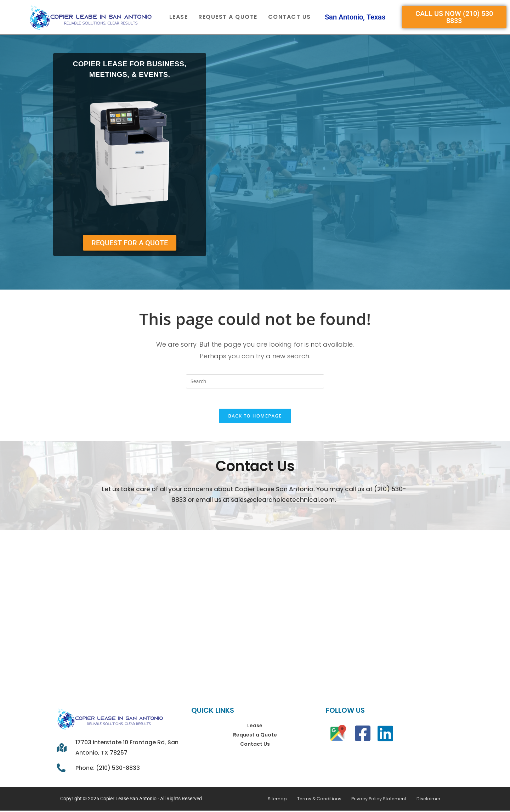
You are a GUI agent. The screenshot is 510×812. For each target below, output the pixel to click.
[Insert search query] (255, 381)
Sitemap (284, 800)
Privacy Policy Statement (377, 800)
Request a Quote (228, 17)
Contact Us (290, 17)
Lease (179, 17)
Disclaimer (422, 800)
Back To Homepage (255, 417)
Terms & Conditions (322, 800)
